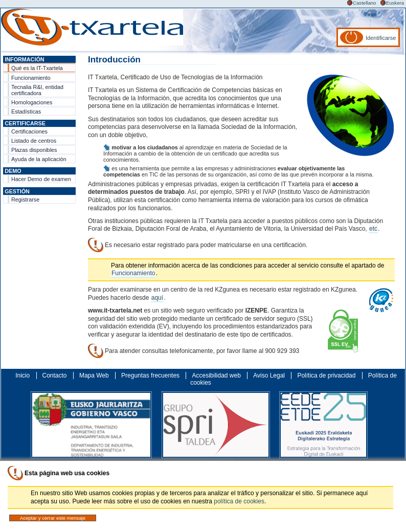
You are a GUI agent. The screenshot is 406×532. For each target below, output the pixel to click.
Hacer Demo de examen (41, 179)
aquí (157, 298)
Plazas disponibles (34, 150)
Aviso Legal (269, 375)
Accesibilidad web (216, 375)
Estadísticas (26, 112)
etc (373, 229)
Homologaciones (32, 102)
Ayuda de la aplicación (39, 159)
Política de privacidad (326, 375)
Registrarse (25, 199)
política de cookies (239, 501)
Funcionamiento (31, 78)
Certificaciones (29, 131)
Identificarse (381, 38)
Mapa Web (94, 375)
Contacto (55, 375)
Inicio (22, 375)
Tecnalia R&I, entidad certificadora (37, 90)
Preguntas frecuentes (150, 375)
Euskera (395, 3)
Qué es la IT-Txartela (37, 68)
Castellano (364, 3)
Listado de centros (34, 141)
